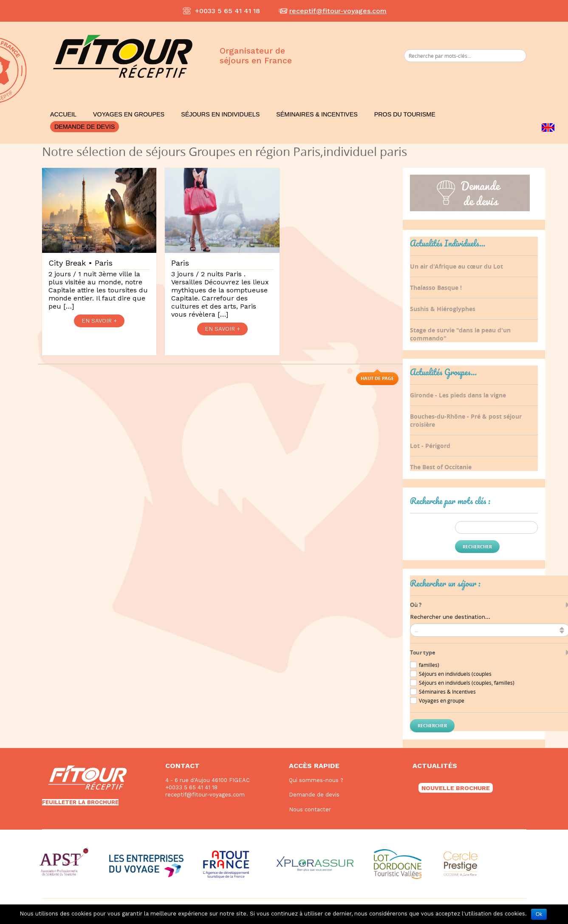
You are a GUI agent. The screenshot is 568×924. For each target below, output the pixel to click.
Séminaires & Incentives (317, 114)
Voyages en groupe (442, 700)
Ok (539, 914)
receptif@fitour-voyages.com (338, 11)
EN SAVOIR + (99, 321)
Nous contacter (310, 809)
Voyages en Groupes (129, 114)
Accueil (63, 114)
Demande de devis (85, 127)
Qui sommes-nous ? (316, 780)
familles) (429, 665)
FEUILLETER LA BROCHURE (80, 802)
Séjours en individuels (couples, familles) (467, 683)
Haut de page (377, 378)
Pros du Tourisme (405, 114)
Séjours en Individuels (220, 114)
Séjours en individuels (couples (455, 674)
